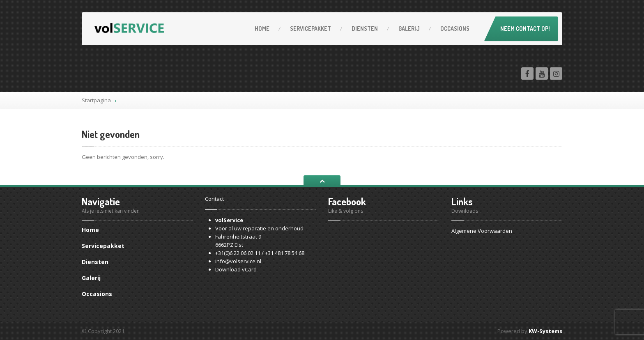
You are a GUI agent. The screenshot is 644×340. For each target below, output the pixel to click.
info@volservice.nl (238, 261)
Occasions (455, 29)
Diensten (365, 29)
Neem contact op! (525, 29)
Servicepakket (310, 29)
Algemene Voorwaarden (482, 231)
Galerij (409, 29)
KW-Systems (545, 331)
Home (262, 29)
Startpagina (96, 100)
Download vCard (236, 269)
